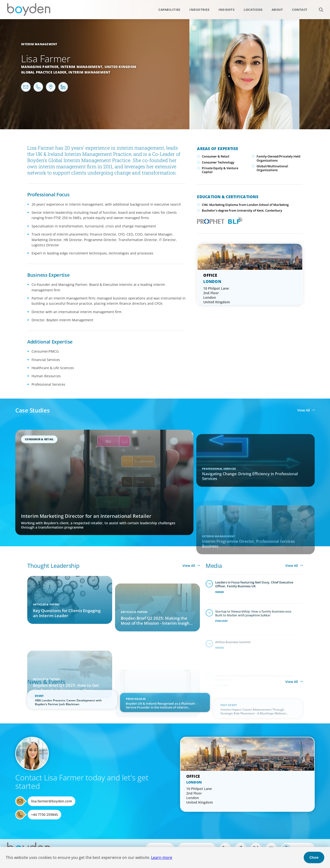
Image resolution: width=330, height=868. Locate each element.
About (277, 10)
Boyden (29, 10)
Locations (253, 10)
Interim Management (39, 44)
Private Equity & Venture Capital (220, 170)
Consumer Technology (218, 162)
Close (314, 857)
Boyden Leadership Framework (234, 220)
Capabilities (169, 10)
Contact (300, 10)
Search (318, 7)
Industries (199, 10)
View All (304, 410)
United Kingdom (121, 67)
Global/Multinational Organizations (272, 168)
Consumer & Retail (216, 156)
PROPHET (210, 220)
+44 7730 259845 (44, 814)
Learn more (162, 857)
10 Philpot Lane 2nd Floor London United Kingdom (217, 295)
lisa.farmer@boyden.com (52, 801)
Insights (227, 10)
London (212, 282)
